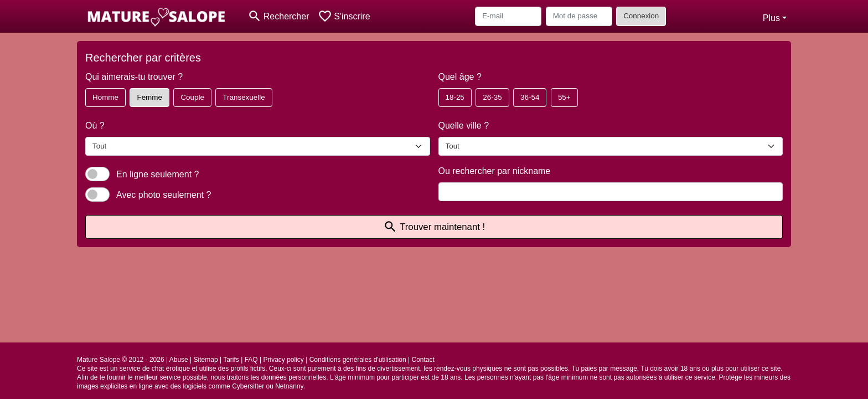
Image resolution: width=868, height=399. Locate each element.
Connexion (641, 16)
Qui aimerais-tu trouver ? (134, 77)
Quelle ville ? (464, 126)
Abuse (179, 360)
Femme (149, 97)
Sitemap (206, 360)
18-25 (455, 97)
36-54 (530, 97)
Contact (423, 360)
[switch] (97, 174)
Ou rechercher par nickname (495, 171)
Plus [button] (771, 18)
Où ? (95, 126)
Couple (192, 97)
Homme (105, 97)
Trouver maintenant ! (434, 227)
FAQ (251, 360)
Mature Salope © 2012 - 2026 (121, 360)
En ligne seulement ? (157, 174)
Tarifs (231, 360)
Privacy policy (283, 360)
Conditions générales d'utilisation (358, 360)
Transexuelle (244, 97)
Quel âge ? (460, 77)
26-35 (492, 97)
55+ (564, 97)
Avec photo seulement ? (164, 195)
